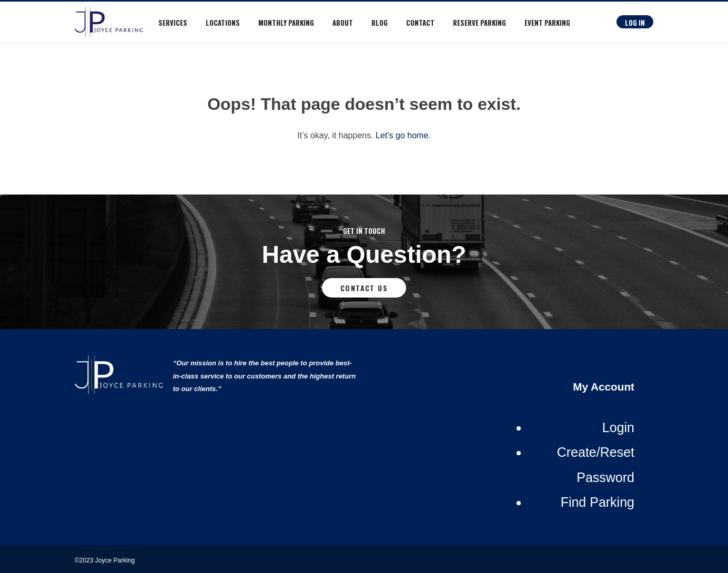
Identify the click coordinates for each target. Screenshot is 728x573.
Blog (380, 23)
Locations (223, 23)
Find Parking (598, 502)
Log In (635, 23)
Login (618, 427)
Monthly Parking (286, 23)
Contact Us (364, 288)
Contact (420, 23)
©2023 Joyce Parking (106, 560)
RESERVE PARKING (479, 23)
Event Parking (547, 23)
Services (173, 23)
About (343, 23)
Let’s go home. (403, 135)
